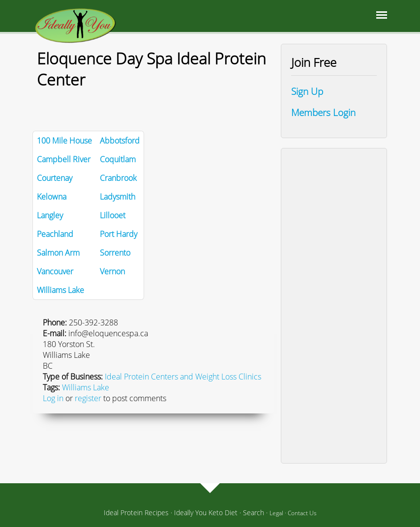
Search (254, 512)
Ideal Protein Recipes (136, 512)
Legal (276, 513)
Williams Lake (86, 387)
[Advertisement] (334, 306)
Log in (53, 398)
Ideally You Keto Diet (206, 512)
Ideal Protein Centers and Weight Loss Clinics (183, 377)
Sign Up (307, 91)
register (88, 398)
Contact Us (302, 513)
